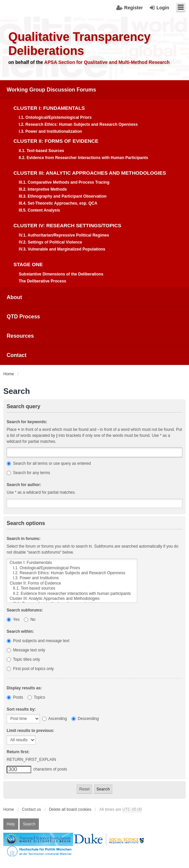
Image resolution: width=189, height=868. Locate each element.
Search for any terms (28, 473)
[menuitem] (94, 184)
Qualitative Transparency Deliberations (79, 44)
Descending (85, 719)
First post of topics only (30, 669)
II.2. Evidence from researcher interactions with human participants (72, 594)
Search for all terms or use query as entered (49, 463)
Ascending (55, 719)
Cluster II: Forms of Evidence (72, 583)
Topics (36, 697)
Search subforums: (25, 610)
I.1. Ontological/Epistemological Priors (72, 568)
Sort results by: (21, 709)
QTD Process (23, 317)
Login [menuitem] (163, 8)
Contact (17, 355)
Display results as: (24, 688)
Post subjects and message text (38, 641)
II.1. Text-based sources (72, 588)
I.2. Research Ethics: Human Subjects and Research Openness (72, 573)
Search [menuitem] (29, 824)
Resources (20, 336)
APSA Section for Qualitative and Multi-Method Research (107, 62)
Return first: (18, 752)
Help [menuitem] (11, 824)
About (14, 297)
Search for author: (24, 485)
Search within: (20, 631)
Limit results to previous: (30, 731)
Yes (13, 619)
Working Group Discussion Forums (51, 90)
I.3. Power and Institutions (72, 578)
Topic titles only (23, 659)
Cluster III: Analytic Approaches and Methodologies (72, 599)
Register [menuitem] (134, 8)
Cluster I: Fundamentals (72, 563)
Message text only (26, 650)
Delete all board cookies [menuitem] (70, 809)
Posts (15, 697)
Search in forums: (24, 539)
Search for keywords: (27, 422)
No (30, 619)
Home (9, 809)
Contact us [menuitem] (31, 809)
